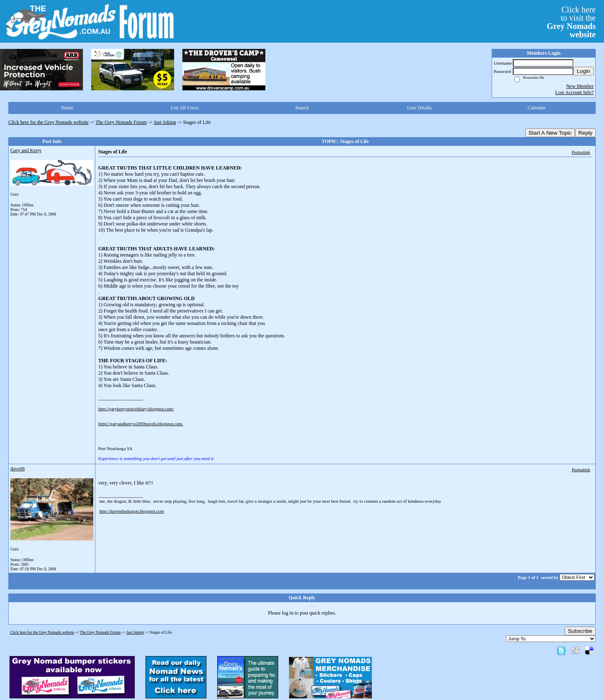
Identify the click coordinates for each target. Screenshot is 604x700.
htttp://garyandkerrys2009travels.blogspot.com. (141, 424)
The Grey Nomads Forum (121, 122)
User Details (420, 108)
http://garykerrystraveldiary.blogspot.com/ (136, 409)
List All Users (185, 108)
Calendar (537, 108)
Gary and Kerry (26, 150)
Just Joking (165, 122)
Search (302, 108)
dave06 (18, 469)
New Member (580, 86)
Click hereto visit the (571, 22)
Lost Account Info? (574, 92)
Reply (585, 133)
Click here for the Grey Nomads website (49, 122)
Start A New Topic (550, 133)
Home (67, 108)
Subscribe (580, 631)
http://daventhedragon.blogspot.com (132, 511)
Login (583, 71)
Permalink (581, 152)
